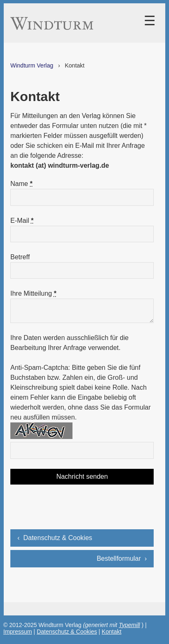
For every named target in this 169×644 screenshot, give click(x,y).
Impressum (18, 632)
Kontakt (112, 632)
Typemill (129, 625)
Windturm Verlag (32, 65)
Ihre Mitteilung (33, 293)
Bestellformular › (122, 558)
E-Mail (22, 221)
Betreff (20, 257)
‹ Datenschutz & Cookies (55, 538)
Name (21, 184)
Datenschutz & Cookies (67, 632)
